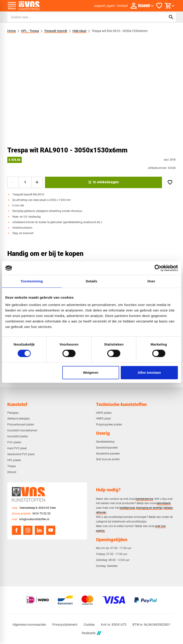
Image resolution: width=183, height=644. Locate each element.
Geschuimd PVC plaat (21, 454)
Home (12, 31)
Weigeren (91, 372)
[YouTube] (51, 530)
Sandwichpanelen (107, 448)
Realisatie (91, 633)
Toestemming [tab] (32, 281)
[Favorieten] (159, 6)
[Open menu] (12, 6)
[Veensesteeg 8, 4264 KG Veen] (34, 508)
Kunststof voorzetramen (22, 430)
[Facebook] (16, 530)
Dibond (12, 472)
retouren (101, 512)
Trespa (12, 466)
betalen (168, 508)
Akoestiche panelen (108, 454)
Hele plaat (80, 31)
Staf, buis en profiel (108, 459)
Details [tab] (92, 281)
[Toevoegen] (170, 182)
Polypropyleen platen (109, 425)
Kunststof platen (18, 436)
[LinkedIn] (39, 530)
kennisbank (164, 503)
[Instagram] (28, 530)
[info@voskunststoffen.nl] (31, 519)
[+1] (37, 182)
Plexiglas (13, 413)
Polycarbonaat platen (21, 425)
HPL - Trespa (30, 31)
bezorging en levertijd (149, 508)
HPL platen (14, 460)
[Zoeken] (83, 17)
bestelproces (127, 508)
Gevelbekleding (105, 442)
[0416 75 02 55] (31, 514)
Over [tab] (151, 281)
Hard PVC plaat (17, 448)
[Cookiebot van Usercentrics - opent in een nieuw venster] (158, 268)
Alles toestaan (149, 372)
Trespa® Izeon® (56, 31)
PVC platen (14, 442)
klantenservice (144, 499)
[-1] (13, 182)
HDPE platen (104, 413)
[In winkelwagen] (103, 182)
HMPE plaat (103, 419)
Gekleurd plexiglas (19, 419)
